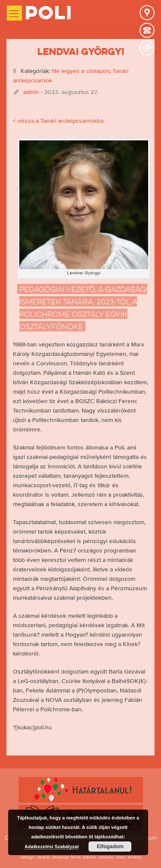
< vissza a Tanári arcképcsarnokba (58, 121)
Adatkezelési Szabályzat (52, 847)
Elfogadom (110, 847)
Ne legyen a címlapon (81, 71)
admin (31, 92)
